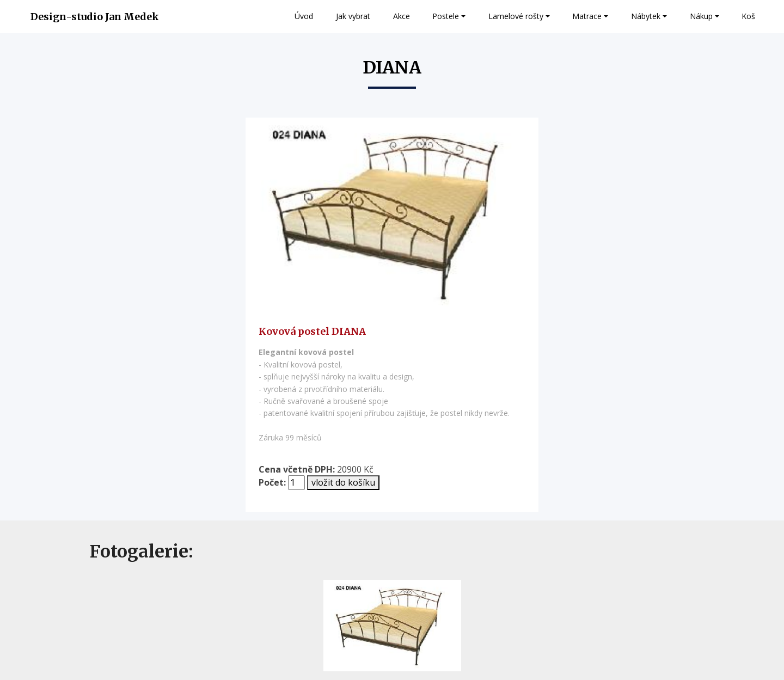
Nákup (701, 16)
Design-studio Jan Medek (95, 17)
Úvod (304, 16)
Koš (748, 16)
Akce (402, 16)
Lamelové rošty (516, 16)
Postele (446, 16)
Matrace (587, 16)
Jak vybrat (353, 16)
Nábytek (646, 16)
